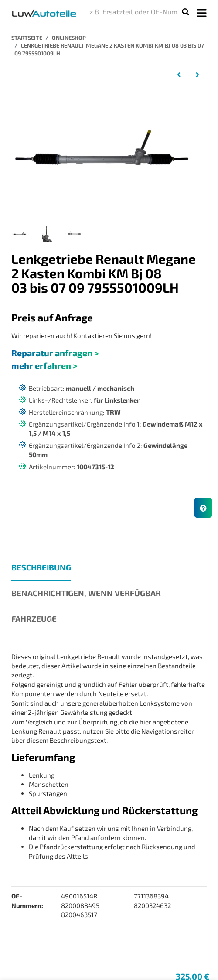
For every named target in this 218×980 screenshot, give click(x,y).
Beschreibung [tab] (41, 567)
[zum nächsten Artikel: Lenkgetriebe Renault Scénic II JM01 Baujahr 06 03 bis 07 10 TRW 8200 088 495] (197, 74)
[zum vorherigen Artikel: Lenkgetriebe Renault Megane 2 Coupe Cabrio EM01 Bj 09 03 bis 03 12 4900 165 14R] (179, 74)
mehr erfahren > (44, 365)
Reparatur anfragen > (55, 353)
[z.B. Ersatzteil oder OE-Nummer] (134, 12)
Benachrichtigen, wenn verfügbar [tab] (86, 593)
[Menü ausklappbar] (202, 12)
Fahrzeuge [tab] (34, 619)
